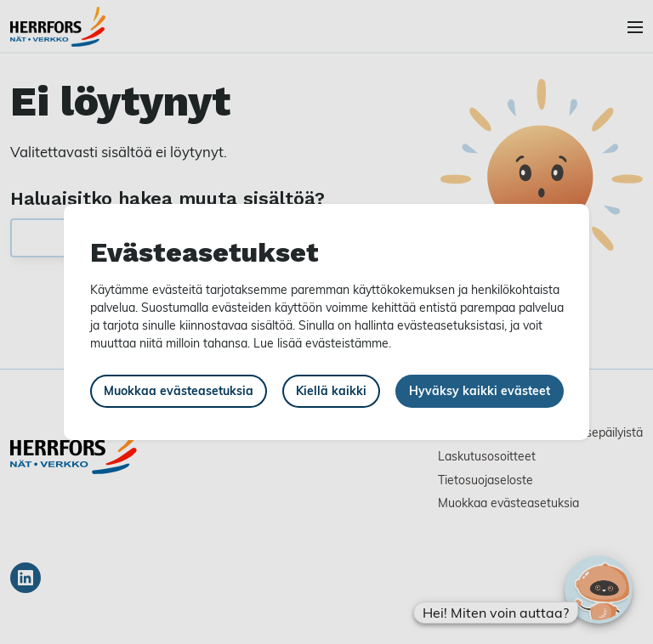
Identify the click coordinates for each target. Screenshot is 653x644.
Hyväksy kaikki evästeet (480, 390)
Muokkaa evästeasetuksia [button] (179, 390)
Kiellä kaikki (331, 390)
